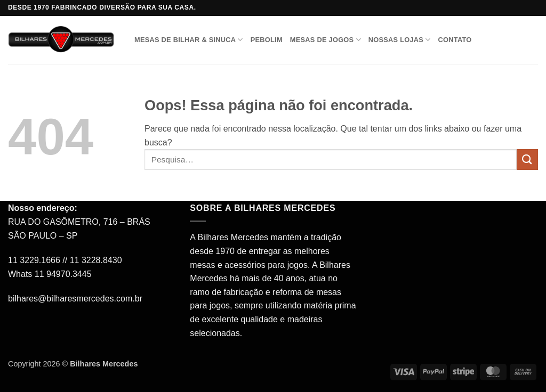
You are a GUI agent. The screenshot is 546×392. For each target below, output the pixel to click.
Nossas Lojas (400, 40)
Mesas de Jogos (326, 40)
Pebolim (267, 40)
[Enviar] (527, 160)
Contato (455, 40)
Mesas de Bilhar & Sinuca (189, 40)
